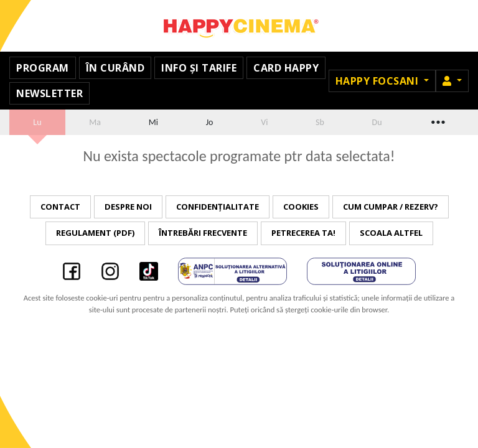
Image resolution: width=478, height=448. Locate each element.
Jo (210, 122)
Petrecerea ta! (303, 233)
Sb (320, 122)
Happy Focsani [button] (378, 81)
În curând (115, 68)
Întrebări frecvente (203, 233)
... (437, 120)
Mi (153, 122)
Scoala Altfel (391, 233)
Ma (95, 122)
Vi (264, 122)
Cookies (301, 207)
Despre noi (128, 207)
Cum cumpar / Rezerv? (391, 207)
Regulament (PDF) (95, 233)
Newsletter (49, 93)
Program (43, 68)
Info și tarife (199, 68)
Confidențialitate (218, 207)
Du (377, 122)
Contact (60, 207)
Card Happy (286, 68)
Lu (37, 122)
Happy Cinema (239, 26)
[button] (452, 81)
